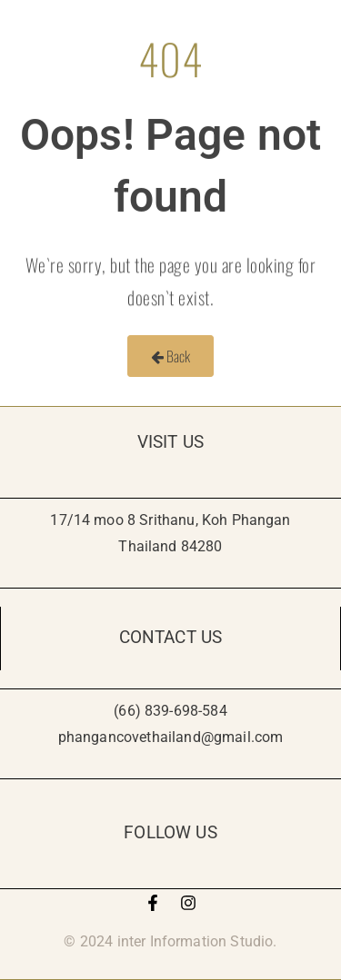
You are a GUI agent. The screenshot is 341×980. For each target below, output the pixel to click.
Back (171, 356)
